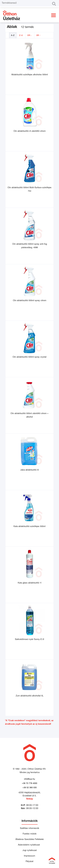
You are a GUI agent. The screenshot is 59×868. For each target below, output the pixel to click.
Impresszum (29, 856)
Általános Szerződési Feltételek (30, 840)
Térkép (29, 799)
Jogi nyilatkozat (30, 851)
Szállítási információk (30, 828)
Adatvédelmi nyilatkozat (29, 845)
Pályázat (29, 862)
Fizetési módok (30, 834)
